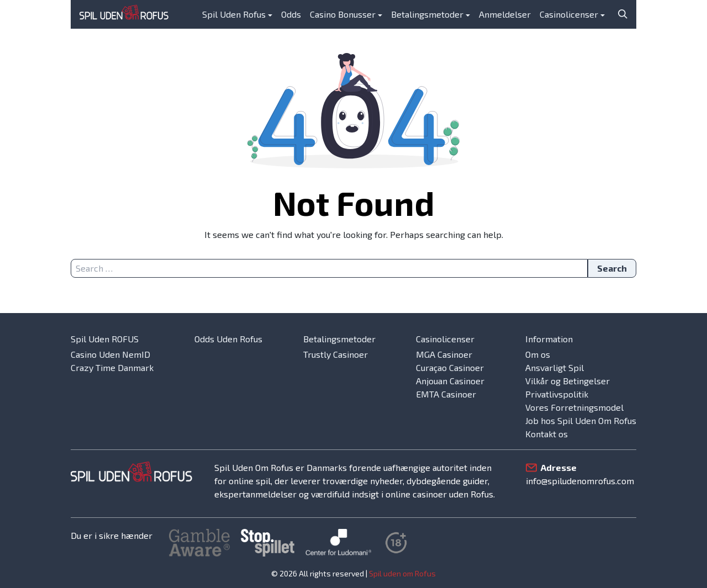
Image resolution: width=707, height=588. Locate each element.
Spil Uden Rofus (234, 14)
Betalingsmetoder (427, 14)
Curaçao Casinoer (450, 367)
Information (549, 339)
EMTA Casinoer (446, 394)
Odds (291, 14)
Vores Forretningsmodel (574, 407)
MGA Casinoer (444, 354)
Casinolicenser (569, 14)
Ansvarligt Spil (555, 367)
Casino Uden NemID (110, 354)
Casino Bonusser (343, 14)
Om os (538, 354)
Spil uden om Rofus (402, 573)
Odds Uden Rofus (228, 339)
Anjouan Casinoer (450, 381)
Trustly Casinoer (336, 354)
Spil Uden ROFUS (105, 339)
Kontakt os (547, 434)
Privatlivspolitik (557, 394)
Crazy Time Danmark (112, 367)
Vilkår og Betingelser (568, 381)
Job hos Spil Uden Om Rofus (581, 420)
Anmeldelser (505, 14)
